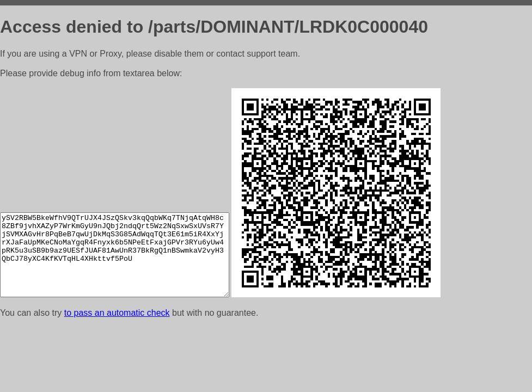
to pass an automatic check (117, 313)
